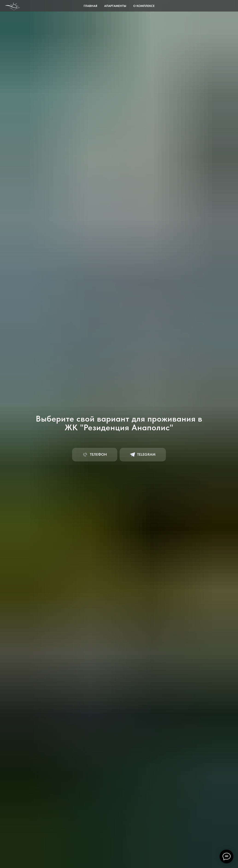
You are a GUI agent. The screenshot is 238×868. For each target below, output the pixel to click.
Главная (90, 6)
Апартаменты (115, 6)
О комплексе (144, 6)
